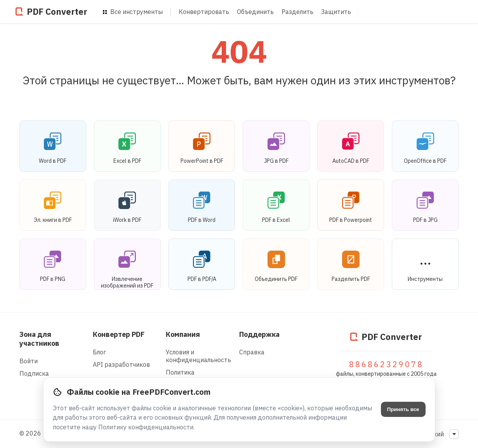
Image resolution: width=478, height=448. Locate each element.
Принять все (403, 409)
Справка (252, 352)
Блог (99, 352)
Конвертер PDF (119, 334)
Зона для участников (39, 339)
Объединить (255, 12)
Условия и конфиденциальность (198, 356)
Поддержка (259, 334)
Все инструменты (133, 12)
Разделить (297, 12)
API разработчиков (121, 364)
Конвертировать (204, 12)
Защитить (336, 12)
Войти (29, 361)
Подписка (34, 373)
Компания (183, 334)
